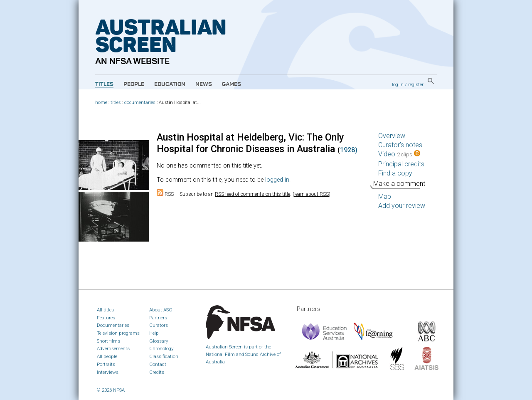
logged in (277, 180)
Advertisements (113, 348)
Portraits (106, 364)
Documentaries (113, 325)
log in (398, 84)
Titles (104, 84)
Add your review (402, 206)
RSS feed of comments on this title (252, 194)
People (134, 84)
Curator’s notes (400, 145)
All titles (105, 310)
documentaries (140, 102)
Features (106, 318)
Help (154, 333)
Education (170, 84)
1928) (349, 150)
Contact (158, 364)
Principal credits (401, 164)
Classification (164, 356)
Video (399, 154)
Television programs (118, 333)
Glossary (159, 341)
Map (385, 196)
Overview (392, 136)
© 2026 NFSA (111, 390)
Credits (157, 372)
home (101, 102)
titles (116, 102)
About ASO (161, 310)
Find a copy (395, 173)
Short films (108, 341)
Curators (159, 325)
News (204, 84)
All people (107, 356)
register (416, 84)
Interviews (108, 372)
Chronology (161, 348)
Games (232, 84)
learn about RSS (312, 194)
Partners (158, 318)
